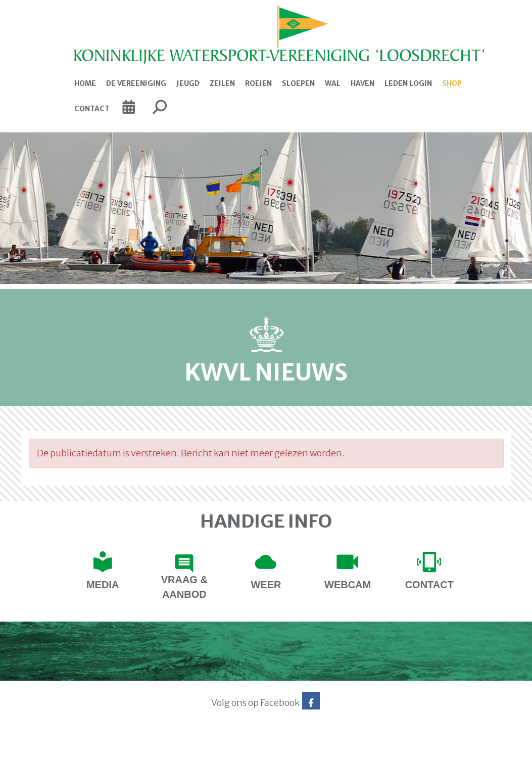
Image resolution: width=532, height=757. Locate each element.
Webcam (348, 585)
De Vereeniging (136, 83)
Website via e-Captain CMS (53, 746)
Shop (452, 83)
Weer (266, 585)
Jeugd (188, 83)
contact (429, 585)
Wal (333, 83)
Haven (362, 83)
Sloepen (298, 83)
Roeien (258, 83)
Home (85, 83)
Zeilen (222, 83)
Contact (92, 109)
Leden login (408, 83)
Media (103, 585)
